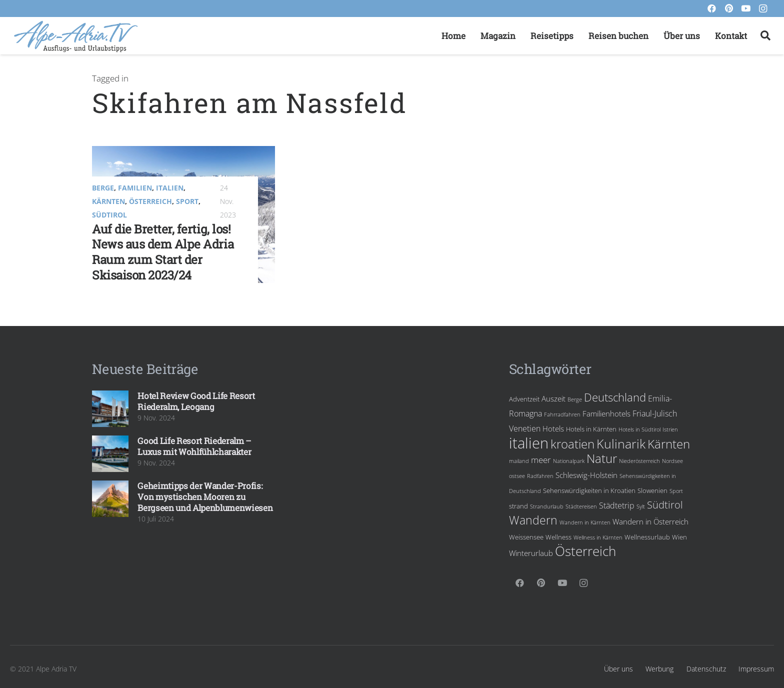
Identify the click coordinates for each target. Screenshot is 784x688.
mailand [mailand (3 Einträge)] (519, 461)
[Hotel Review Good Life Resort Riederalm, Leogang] (110, 409)
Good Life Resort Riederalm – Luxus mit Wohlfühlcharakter (194, 446)
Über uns (618, 669)
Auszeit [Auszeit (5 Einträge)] (553, 398)
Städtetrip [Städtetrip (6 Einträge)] (617, 505)
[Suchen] (765, 36)
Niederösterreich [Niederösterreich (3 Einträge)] (639, 461)
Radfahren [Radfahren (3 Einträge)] (540, 476)
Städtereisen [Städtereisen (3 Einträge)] (581, 506)
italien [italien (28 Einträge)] (529, 443)
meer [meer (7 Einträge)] (541, 460)
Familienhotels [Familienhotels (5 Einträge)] (606, 413)
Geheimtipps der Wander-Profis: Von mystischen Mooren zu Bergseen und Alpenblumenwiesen (205, 497)
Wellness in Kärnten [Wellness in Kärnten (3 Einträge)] (598, 537)
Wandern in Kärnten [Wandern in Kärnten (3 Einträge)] (585, 522)
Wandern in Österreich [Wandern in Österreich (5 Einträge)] (650, 521)
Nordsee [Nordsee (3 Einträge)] (672, 461)
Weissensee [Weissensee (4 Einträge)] (526, 537)
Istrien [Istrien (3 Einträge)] (670, 429)
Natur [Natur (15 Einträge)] (602, 458)
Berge (103, 188)
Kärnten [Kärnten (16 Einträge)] (669, 444)
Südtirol (109, 215)
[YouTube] (746, 8)
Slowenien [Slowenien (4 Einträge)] (652, 490)
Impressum (756, 669)
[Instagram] (763, 8)
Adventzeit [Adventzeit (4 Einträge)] (524, 399)
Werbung (659, 669)
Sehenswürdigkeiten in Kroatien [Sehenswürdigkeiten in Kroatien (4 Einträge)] (589, 490)
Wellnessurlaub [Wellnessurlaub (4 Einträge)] (647, 537)
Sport (187, 201)
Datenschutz (706, 669)
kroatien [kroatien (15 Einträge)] (572, 444)
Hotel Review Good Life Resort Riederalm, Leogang (196, 401)
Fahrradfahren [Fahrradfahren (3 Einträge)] (562, 414)
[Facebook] (712, 8)
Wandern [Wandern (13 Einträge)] (533, 520)
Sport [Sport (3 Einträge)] (676, 491)
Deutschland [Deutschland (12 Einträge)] (615, 397)
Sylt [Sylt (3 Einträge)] (641, 506)
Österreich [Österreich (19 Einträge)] (585, 551)
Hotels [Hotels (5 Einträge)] (553, 428)
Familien (135, 188)
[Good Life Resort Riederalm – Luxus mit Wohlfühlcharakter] (110, 454)
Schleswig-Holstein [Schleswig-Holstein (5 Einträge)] (586, 475)
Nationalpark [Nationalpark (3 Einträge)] (569, 461)
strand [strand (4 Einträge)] (518, 506)
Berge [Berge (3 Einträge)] (575, 399)
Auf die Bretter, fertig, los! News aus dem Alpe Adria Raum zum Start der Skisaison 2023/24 (163, 252)
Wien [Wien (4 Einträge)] (679, 537)
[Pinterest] (729, 8)
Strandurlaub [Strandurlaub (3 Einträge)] (547, 506)
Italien (170, 188)
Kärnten (108, 201)
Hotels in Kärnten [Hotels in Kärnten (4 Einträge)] (591, 429)
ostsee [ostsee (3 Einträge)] (517, 476)
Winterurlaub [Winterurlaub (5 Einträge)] (531, 553)
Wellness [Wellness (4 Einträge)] (558, 537)
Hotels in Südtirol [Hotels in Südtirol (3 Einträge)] (639, 429)
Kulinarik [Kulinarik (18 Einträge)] (621, 443)
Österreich (150, 201)
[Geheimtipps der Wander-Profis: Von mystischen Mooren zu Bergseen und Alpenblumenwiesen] (110, 499)
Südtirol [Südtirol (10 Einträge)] (665, 504)
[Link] (76, 36)
